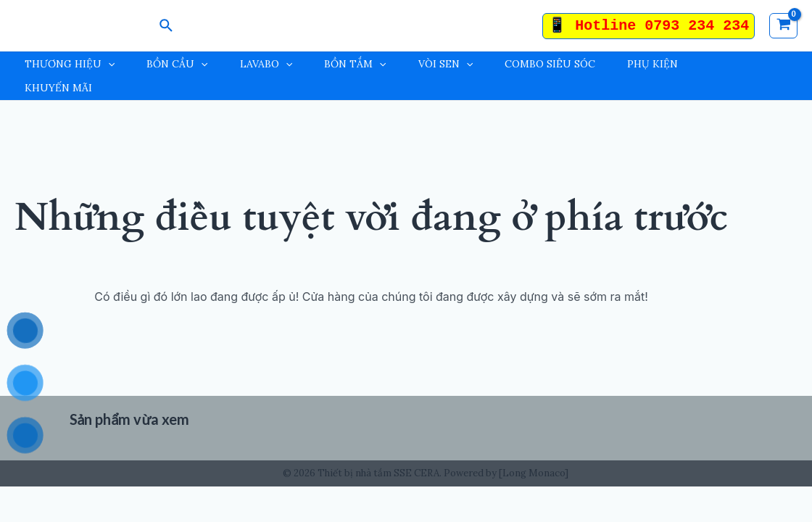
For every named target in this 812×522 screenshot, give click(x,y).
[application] (108, 64)
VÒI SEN (446, 64)
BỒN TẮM (355, 64)
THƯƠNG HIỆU (70, 64)
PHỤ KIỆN (652, 64)
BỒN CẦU (177, 64)
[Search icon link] (167, 26)
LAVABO (266, 64)
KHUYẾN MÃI (58, 88)
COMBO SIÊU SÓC (550, 64)
